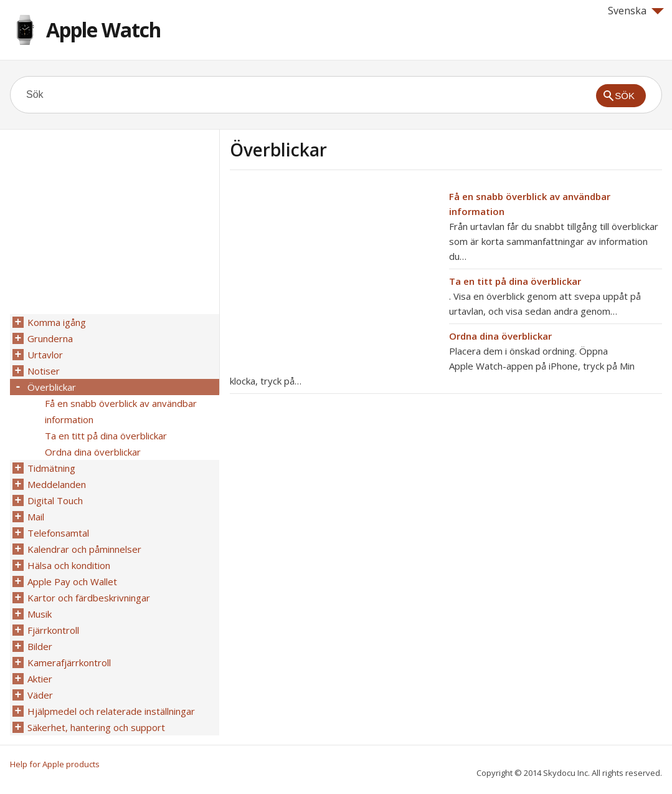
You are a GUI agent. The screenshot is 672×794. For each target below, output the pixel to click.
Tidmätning (51, 468)
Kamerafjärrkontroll (69, 662)
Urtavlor (45, 355)
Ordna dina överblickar (500, 336)
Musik (40, 614)
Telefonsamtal (58, 533)
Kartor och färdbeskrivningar (89, 598)
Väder (40, 695)
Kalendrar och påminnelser (84, 549)
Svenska (636, 11)
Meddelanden (57, 484)
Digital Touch (55, 500)
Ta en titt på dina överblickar (515, 281)
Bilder (40, 646)
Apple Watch (103, 30)
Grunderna (50, 338)
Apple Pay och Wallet (72, 581)
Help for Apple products (55, 764)
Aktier (40, 679)
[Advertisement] (334, 276)
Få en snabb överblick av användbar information (121, 411)
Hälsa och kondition (69, 565)
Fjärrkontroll (53, 630)
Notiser (44, 371)
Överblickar (52, 387)
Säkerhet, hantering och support (96, 727)
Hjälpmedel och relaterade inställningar (111, 711)
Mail (36, 517)
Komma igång (57, 322)
